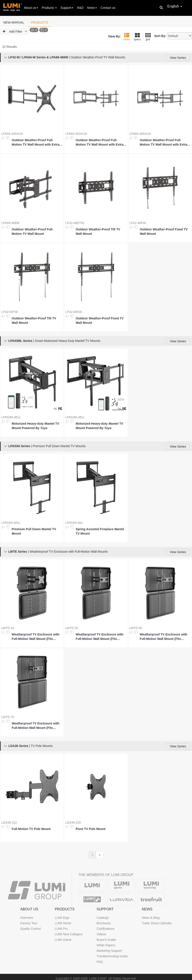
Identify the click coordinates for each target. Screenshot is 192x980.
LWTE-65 (136, 628)
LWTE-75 (8, 717)
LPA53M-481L (75, 417)
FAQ (100, 962)
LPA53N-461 (74, 523)
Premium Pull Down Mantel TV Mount (34, 531)
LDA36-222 (9, 823)
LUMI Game (63, 940)
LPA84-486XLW (140, 134)
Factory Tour (29, 923)
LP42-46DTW (75, 223)
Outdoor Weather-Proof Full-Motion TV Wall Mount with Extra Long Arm (35, 143)
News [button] (92, 8)
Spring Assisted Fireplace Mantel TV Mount (100, 531)
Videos (101, 934)
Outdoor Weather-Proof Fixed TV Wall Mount (164, 232)
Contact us (108, 8)
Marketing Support (109, 951)
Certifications (105, 929)
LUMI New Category (69, 934)
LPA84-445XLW (12, 134)
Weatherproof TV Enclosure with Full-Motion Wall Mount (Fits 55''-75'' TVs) (35, 726)
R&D (80, 8)
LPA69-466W (10, 223)
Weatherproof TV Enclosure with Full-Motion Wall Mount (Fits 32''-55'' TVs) (99, 637)
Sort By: (160, 36)
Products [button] (49, 8)
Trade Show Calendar (157, 923)
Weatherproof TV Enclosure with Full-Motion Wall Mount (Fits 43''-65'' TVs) (164, 637)
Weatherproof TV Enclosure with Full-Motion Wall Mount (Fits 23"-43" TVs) (35, 637)
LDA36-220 (73, 823)
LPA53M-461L (11, 417)
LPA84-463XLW (76, 134)
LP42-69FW (74, 312)
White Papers (106, 945)
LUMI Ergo (62, 918)
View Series (178, 58)
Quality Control (31, 929)
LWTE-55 (72, 628)
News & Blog (151, 918)
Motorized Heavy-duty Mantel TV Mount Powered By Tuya (35, 426)
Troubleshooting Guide (112, 956)
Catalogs (103, 918)
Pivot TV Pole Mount (90, 829)
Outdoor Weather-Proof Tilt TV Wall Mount (98, 232)
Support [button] (67, 8)
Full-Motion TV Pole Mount (31, 829)
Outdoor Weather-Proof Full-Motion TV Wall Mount (33, 232)
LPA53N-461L (11, 523)
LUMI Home (63, 923)
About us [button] (31, 8)
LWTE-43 (8, 628)
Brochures (104, 923)
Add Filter (15, 32)
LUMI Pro (61, 929)
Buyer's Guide (106, 940)
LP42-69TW (10, 312)
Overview (27, 918)
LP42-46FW (138, 223)
